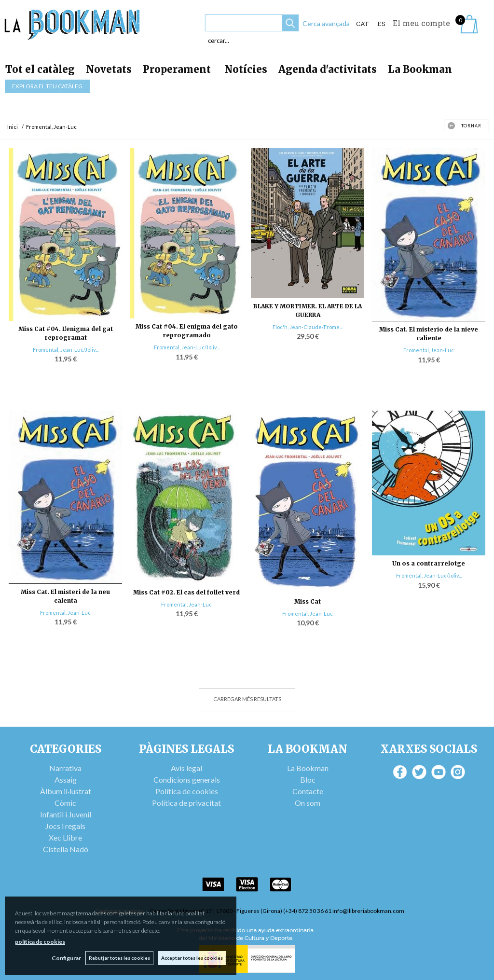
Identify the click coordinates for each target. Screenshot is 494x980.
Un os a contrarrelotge (429, 563)
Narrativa (65, 768)
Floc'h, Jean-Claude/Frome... (308, 327)
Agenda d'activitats (328, 69)
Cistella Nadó (66, 849)
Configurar (65, 958)
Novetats (109, 69)
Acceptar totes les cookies (192, 958)
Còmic (65, 803)
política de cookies (40, 942)
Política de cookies (187, 791)
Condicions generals (187, 780)
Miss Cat (308, 601)
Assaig (66, 780)
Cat (362, 24)
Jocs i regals (65, 826)
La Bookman (420, 69)
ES (381, 24)
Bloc (308, 780)
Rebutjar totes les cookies (119, 958)
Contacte (308, 791)
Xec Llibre (65, 837)
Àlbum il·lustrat (66, 791)
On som (308, 803)
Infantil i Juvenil (66, 814)
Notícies (246, 69)
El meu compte (421, 23)
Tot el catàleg (40, 69)
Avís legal (186, 768)
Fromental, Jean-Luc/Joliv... (66, 350)
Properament (178, 69)
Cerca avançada (326, 23)
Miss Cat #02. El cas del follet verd (186, 592)
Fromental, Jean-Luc (429, 350)
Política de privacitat (186, 803)
